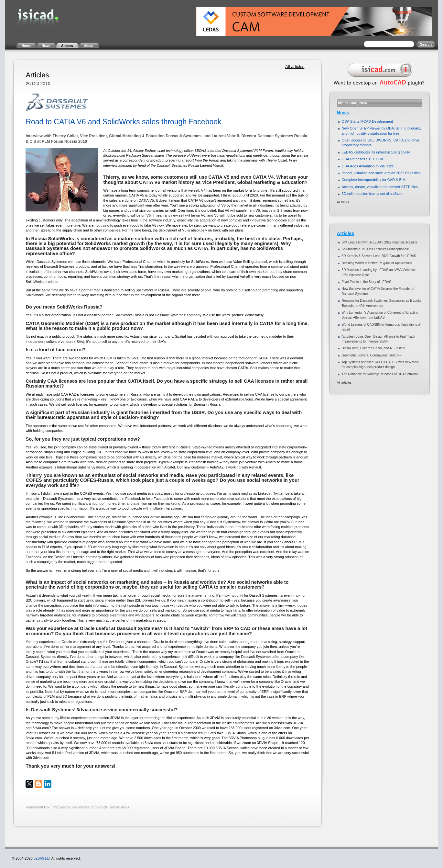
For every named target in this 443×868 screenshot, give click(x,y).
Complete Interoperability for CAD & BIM (374, 180)
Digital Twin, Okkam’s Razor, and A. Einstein (373, 348)
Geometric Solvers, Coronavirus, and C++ (372, 355)
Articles (346, 233)
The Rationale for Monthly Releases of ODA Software (380, 374)
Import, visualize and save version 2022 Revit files (381, 173)
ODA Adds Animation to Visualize (368, 166)
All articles (295, 67)
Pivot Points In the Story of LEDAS (367, 282)
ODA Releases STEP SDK (363, 159)
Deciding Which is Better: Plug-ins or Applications (377, 263)
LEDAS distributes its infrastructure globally (376, 152)
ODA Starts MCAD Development (367, 121)
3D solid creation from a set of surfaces (373, 194)
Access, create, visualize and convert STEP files (380, 187)
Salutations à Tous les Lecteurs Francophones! (375, 249)
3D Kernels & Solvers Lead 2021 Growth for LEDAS (379, 256)
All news (343, 202)
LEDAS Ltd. (42, 858)
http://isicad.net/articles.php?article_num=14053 (91, 807)
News (343, 113)
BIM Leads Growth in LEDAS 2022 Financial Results (379, 242)
